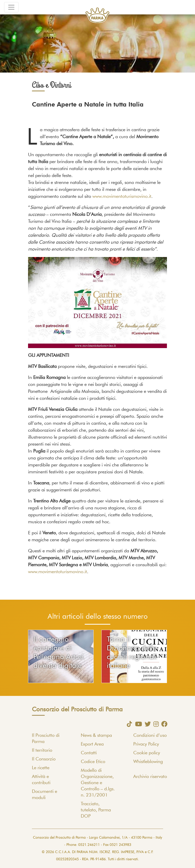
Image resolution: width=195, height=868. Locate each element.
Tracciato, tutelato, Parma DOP (96, 810)
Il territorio (42, 750)
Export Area (92, 744)
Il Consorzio (44, 759)
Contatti (89, 753)
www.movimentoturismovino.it (122, 197)
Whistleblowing (148, 762)
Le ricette (41, 768)
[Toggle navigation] (11, 7)
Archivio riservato (150, 777)
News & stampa (96, 736)
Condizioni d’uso (150, 736)
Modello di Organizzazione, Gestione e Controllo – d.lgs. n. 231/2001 (98, 783)
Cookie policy (147, 753)
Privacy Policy (146, 744)
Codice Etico (93, 762)
